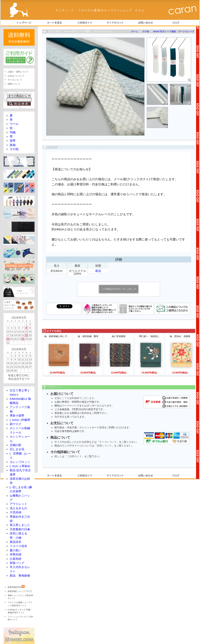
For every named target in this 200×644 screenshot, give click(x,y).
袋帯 (13, 141)
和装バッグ (17, 563)
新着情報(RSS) (16, 587)
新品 (98, 271)
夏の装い (16, 550)
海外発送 (59, 417)
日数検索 (84, 413)
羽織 (13, 132)
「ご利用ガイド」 (74, 456)
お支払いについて (16, 76)
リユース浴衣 (18, 546)
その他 (146, 31)
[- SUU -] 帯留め (20, 466)
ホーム (134, 31)
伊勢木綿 (16, 555)
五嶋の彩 (16, 445)
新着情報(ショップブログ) (20, 591)
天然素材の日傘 (20, 529)
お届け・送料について (18, 72)
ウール (14, 124)
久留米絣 (16, 559)
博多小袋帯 (17, 416)
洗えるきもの (18, 508)
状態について (104, 446)
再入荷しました (20, 525)
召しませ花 (17, 449)
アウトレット (18, 504)
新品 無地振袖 (20, 576)
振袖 (13, 145)
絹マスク (16, 424)
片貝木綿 (16, 512)
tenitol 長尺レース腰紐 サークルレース (174, 31)
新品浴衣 (16, 542)
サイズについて (108, 442)
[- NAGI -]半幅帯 (20, 420)
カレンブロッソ (20, 462)
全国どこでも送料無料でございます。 (76, 398)
